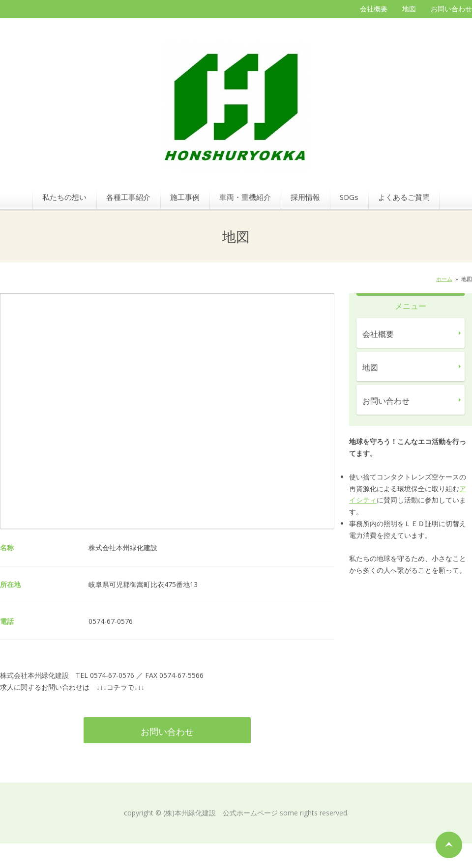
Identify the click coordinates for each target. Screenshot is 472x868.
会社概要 (374, 9)
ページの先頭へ (449, 845)
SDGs (349, 197)
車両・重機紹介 (245, 197)
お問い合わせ (451, 9)
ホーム (444, 279)
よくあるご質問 (404, 197)
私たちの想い (64, 197)
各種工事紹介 (128, 197)
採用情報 (305, 197)
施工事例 (185, 197)
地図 (409, 9)
